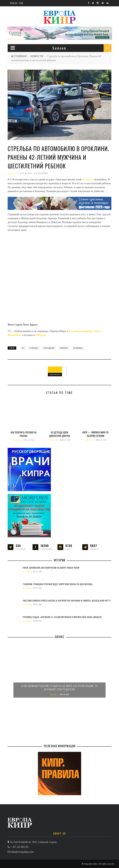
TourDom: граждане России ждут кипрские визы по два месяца (58, 584)
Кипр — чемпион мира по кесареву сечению (96, 434)
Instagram (86, 331)
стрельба (34, 348)
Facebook (74, 331)
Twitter (97, 331)
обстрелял (88, 179)
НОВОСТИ (37, 56)
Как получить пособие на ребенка (24, 434)
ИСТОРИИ (27, 572)
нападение (49, 348)
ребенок (64, 348)
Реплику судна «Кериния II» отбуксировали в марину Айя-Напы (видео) (62, 617)
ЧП (23, 348)
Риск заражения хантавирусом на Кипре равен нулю (51, 568)
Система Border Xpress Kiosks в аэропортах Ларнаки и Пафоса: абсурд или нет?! (67, 601)
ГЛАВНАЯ (20, 56)
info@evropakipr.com (22, 852)
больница (78, 348)
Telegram (41, 335)
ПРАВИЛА (17, 440)
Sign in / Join (17, 3)
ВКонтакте (15, 335)
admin (95, 864)
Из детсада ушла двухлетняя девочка (60, 434)
